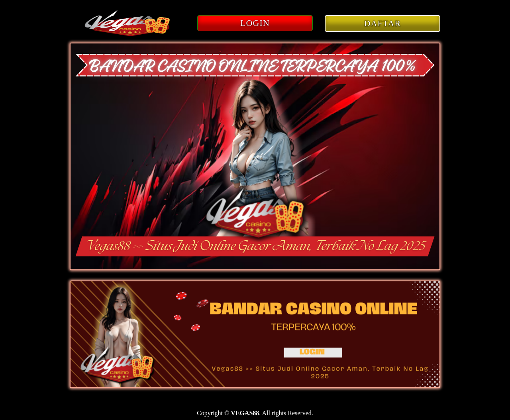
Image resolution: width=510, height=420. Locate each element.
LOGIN (255, 23)
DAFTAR (383, 23)
